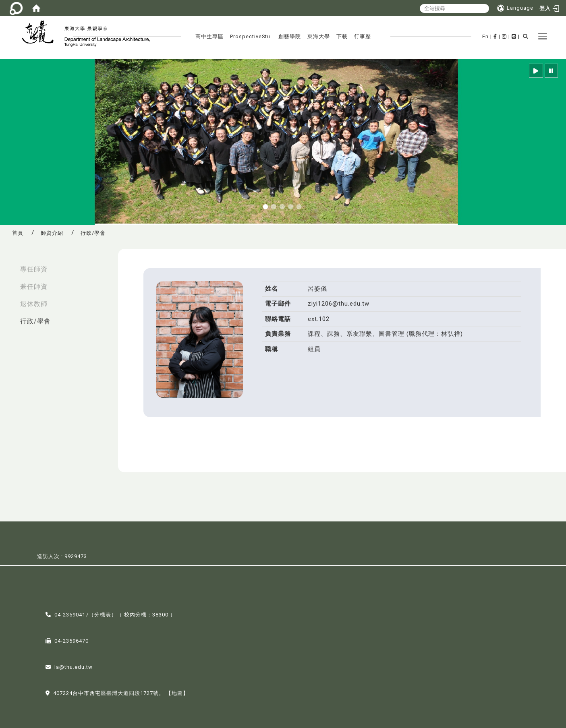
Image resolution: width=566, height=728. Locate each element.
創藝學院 (290, 36)
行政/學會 (35, 321)
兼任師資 (34, 286)
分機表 (103, 614)
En (485, 36)
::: (8, 265)
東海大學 (319, 36)
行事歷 (363, 36)
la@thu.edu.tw (74, 666)
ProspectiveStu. (251, 36)
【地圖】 (177, 692)
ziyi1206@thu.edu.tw (339, 304)
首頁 (18, 233)
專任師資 (34, 269)
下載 (342, 36)
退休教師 (34, 304)
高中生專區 (209, 36)
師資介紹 (52, 233)
